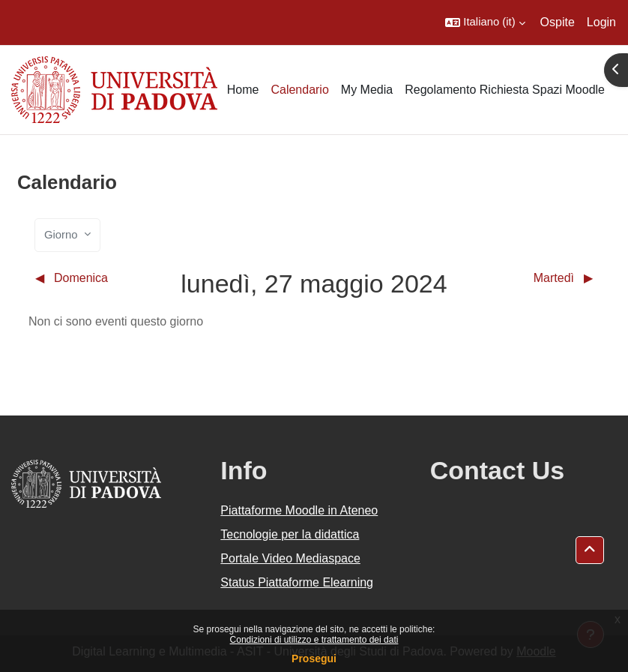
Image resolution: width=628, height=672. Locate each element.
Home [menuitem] (243, 90)
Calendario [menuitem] (299, 90)
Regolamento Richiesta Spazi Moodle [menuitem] (505, 90)
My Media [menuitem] (367, 90)
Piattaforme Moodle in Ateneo (299, 510)
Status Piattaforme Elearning (297, 582)
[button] (485, 22)
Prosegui (314, 658)
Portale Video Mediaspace (290, 558)
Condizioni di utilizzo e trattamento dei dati (314, 640)
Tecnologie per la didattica (290, 534)
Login (601, 22)
